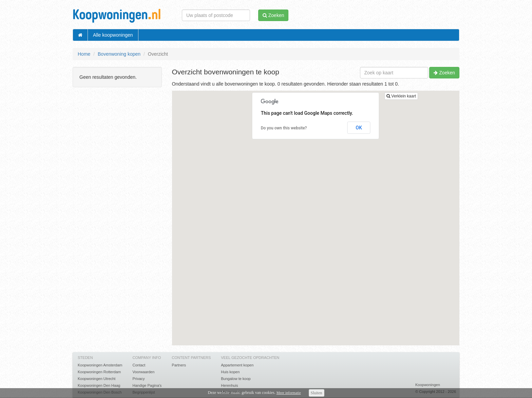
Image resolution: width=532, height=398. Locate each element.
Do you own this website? (284, 128)
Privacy (138, 379)
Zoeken (444, 73)
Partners (179, 365)
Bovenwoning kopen (119, 54)
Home (84, 54)
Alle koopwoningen (113, 35)
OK (359, 128)
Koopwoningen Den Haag (99, 385)
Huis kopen (230, 372)
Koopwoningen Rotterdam (99, 372)
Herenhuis (229, 385)
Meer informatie (289, 393)
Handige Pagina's (147, 385)
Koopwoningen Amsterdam (100, 365)
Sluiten (317, 393)
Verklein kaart (401, 96)
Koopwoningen (428, 385)
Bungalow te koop (236, 379)
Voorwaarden (143, 372)
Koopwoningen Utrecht (97, 379)
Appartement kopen (237, 365)
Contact (139, 365)
